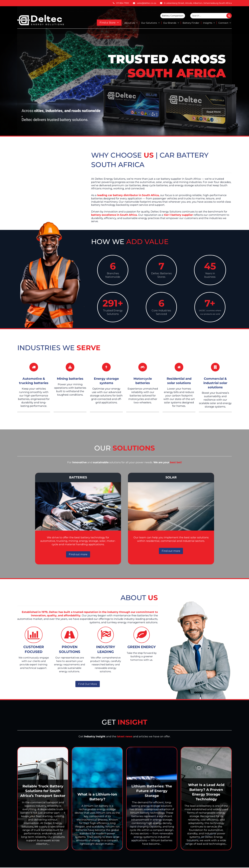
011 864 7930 (123, 3)
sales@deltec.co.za (146, 3)
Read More (214, 112)
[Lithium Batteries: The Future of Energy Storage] (152, 799)
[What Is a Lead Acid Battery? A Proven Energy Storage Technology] (206, 799)
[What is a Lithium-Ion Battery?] (97, 799)
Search (231, 16)
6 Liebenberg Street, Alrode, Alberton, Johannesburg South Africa (198, 3)
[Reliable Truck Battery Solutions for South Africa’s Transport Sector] (43, 799)
